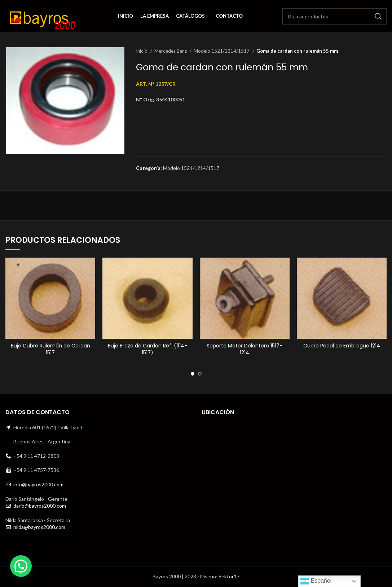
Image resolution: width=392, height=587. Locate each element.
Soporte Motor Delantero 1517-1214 (245, 349)
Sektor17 (229, 576)
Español (316, 581)
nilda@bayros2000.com (39, 527)
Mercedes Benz (171, 51)
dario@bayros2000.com (40, 506)
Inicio (142, 51)
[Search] (334, 16)
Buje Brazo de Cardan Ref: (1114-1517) (147, 349)
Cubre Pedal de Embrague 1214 (342, 346)
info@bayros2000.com (38, 484)
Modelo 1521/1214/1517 (222, 51)
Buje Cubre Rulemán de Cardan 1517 (50, 349)
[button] (21, 566)
